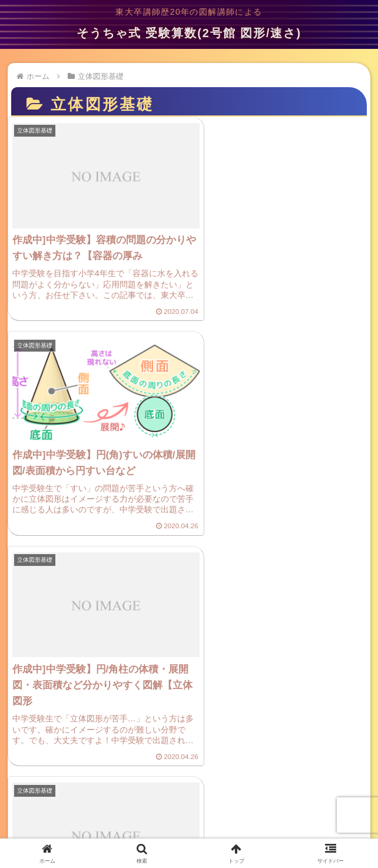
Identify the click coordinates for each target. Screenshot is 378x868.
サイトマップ (189, 820)
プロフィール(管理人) (315, 797)
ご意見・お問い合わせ (189, 797)
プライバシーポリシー (63, 797)
